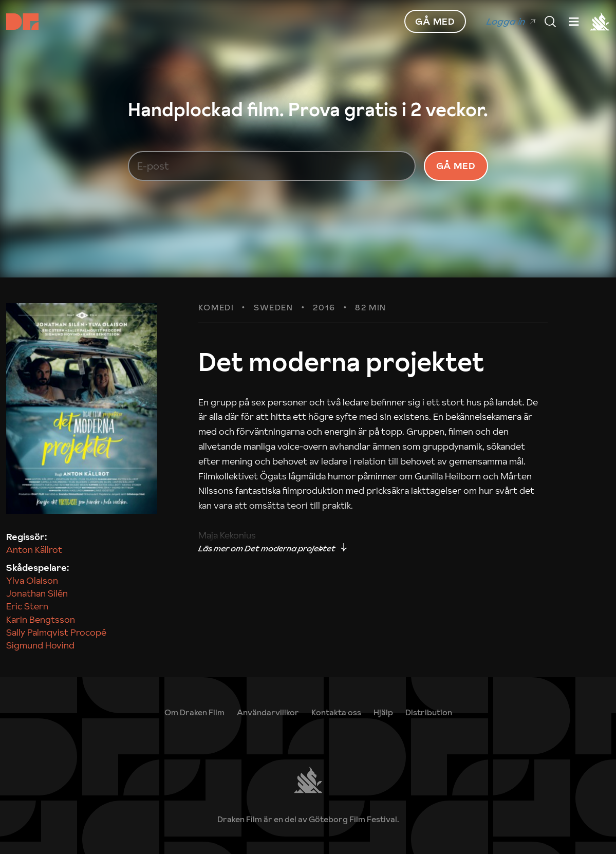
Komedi (216, 308)
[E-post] (272, 166)
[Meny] (550, 22)
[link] (383, 712)
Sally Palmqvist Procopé (56, 632)
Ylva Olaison (32, 580)
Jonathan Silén (37, 593)
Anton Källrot (34, 550)
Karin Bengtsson (41, 619)
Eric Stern (27, 606)
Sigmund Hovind (40, 645)
